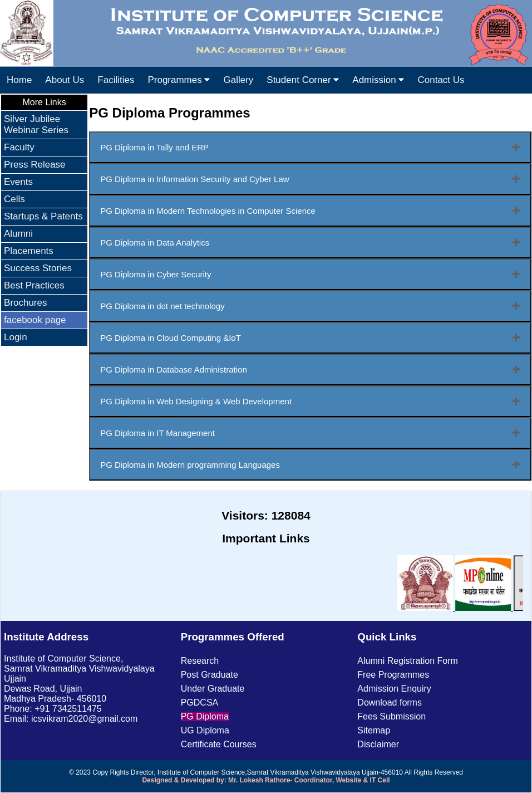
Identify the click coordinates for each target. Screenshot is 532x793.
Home (19, 80)
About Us (65, 80)
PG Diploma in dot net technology (162, 306)
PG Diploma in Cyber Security (156, 274)
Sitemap (374, 730)
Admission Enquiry (394, 689)
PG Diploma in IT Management (157, 433)
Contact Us (441, 80)
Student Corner (303, 80)
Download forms (390, 703)
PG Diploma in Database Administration (173, 369)
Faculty (19, 147)
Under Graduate (213, 689)
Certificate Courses (219, 744)
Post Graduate (210, 675)
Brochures (25, 303)
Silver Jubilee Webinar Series (36, 124)
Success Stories (38, 268)
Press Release (35, 165)
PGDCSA (200, 703)
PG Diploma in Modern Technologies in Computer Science (208, 211)
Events (18, 182)
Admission (378, 80)
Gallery (238, 80)
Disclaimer (378, 744)
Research (200, 661)
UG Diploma (205, 730)
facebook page (35, 320)
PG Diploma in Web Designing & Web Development (196, 401)
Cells (14, 199)
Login (16, 337)
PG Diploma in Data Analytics (155, 243)
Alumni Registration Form (408, 661)
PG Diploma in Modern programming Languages (190, 465)
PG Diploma (205, 716)
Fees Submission (391, 716)
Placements (29, 251)
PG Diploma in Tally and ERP (154, 147)
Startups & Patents (43, 216)
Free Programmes (393, 675)
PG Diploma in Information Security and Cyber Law (194, 179)
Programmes (179, 80)
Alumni (18, 234)
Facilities (116, 80)
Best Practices (34, 285)
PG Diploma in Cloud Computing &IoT (171, 338)
